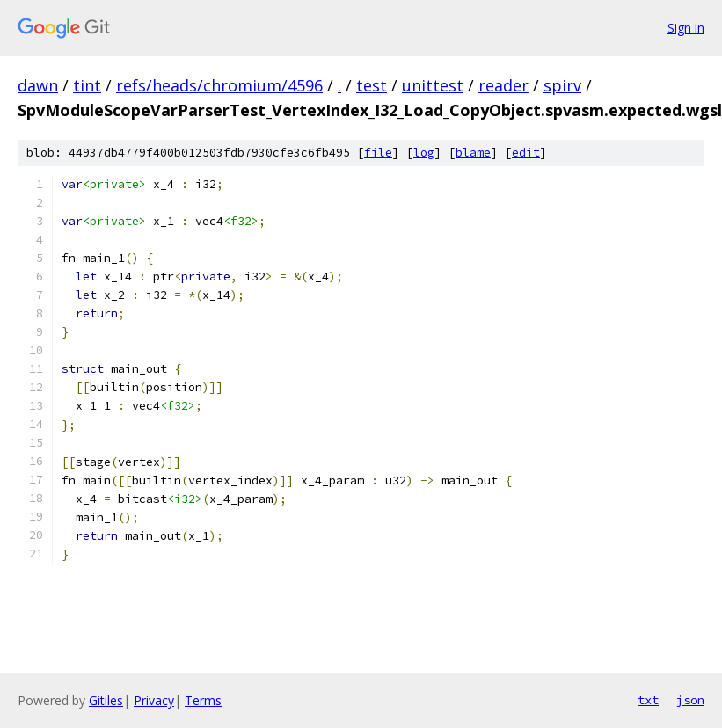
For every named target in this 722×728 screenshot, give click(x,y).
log (424, 153)
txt (648, 700)
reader (503, 85)
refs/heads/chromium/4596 (219, 85)
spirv (562, 85)
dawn (38, 85)
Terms (203, 700)
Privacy (154, 700)
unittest (433, 85)
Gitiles (106, 700)
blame (473, 153)
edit (526, 153)
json (690, 700)
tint (87, 85)
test (372, 85)
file (378, 153)
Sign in (686, 28)
